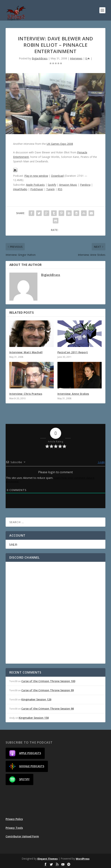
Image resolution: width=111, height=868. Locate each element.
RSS (60, 189)
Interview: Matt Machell (26, 352)
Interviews (76, 58)
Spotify (52, 185)
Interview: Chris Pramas (26, 394)
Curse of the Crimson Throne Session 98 (48, 709)
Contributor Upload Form (22, 836)
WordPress (83, 859)
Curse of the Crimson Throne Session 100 (48, 681)
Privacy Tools (14, 828)
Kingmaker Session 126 (36, 699)
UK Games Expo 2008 (60, 144)
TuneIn (50, 189)
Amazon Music (68, 185)
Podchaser (37, 189)
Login (101, 462)
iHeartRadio (20, 189)
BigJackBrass (40, 58)
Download (57, 176)
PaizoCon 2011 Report (73, 352)
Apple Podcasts (35, 185)
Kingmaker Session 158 (34, 718)
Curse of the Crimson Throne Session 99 (48, 690)
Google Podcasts (27, 766)
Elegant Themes (48, 859)
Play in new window (36, 176)
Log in (13, 544)
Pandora (85, 185)
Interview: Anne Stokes (73, 394)
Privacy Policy (14, 819)
